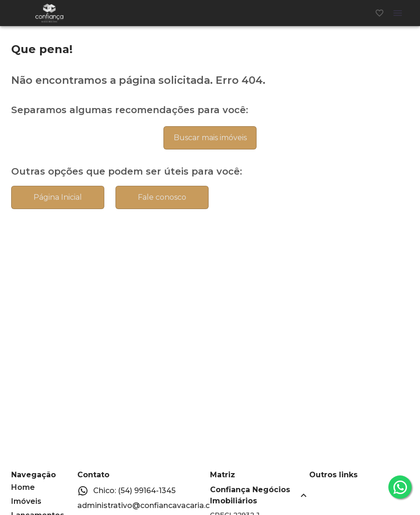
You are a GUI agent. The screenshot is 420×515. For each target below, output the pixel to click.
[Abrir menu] (398, 13)
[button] (260, 495)
